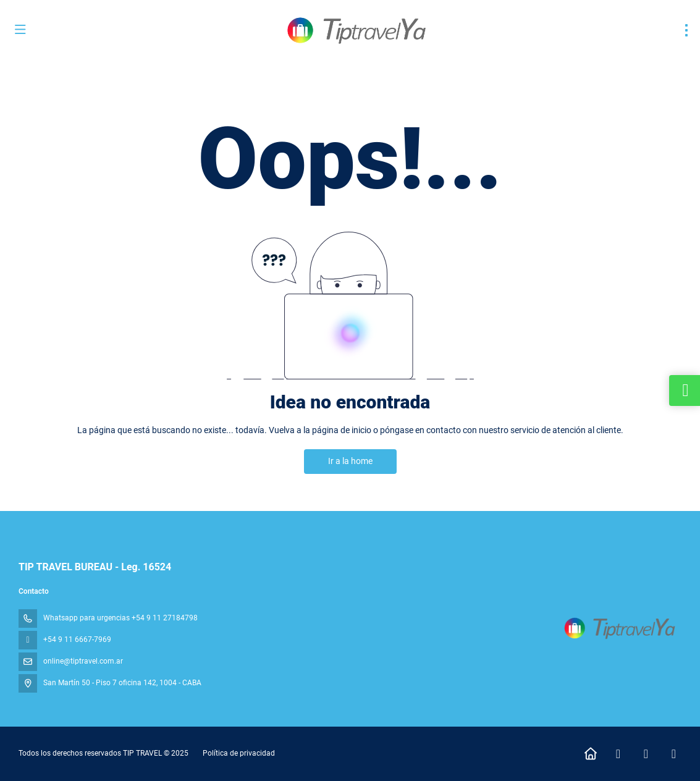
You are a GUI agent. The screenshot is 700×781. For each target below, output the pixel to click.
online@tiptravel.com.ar (83, 661)
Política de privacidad (239, 753)
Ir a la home (350, 461)
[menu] (686, 30)
